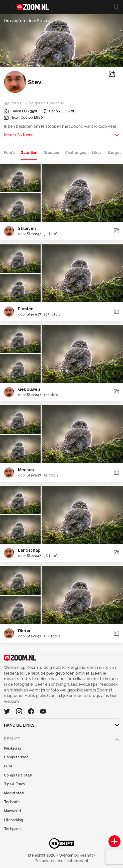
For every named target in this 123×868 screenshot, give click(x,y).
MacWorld (12, 811)
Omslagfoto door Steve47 (28, 21)
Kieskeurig (13, 748)
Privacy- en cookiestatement (61, 861)
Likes (97, 153)
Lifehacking (14, 820)
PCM (8, 766)
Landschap (29, 550)
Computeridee (16, 757)
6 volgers (34, 103)
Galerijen (29, 153)
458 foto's (13, 103)
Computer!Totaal (18, 775)
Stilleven (27, 228)
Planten (26, 309)
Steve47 (34, 234)
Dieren (25, 631)
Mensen (26, 470)
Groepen (51, 153)
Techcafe (12, 802)
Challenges (76, 153)
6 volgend (56, 103)
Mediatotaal (14, 793)
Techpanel (13, 829)
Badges (114, 153)
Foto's (9, 153)
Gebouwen (29, 389)
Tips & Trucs (14, 784)
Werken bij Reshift (76, 855)
